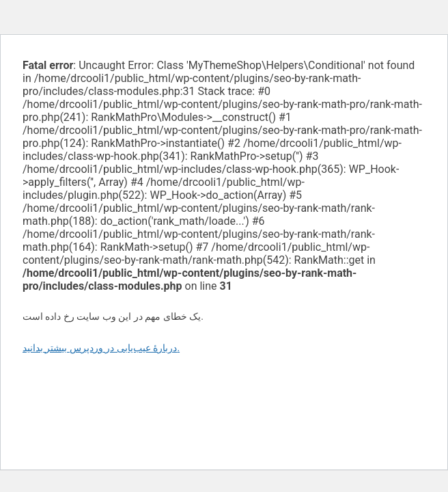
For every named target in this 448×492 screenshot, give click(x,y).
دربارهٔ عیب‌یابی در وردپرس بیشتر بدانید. (101, 348)
